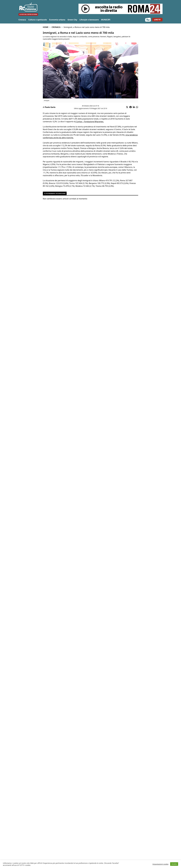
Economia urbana (57, 20)
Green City (72, 20)
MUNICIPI (106, 20)
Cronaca (22, 20)
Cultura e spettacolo (38, 20)
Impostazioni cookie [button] (160, 864)
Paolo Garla (50, 107)
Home (46, 27)
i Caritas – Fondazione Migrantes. (89, 122)
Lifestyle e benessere (89, 20)
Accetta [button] (174, 864)
